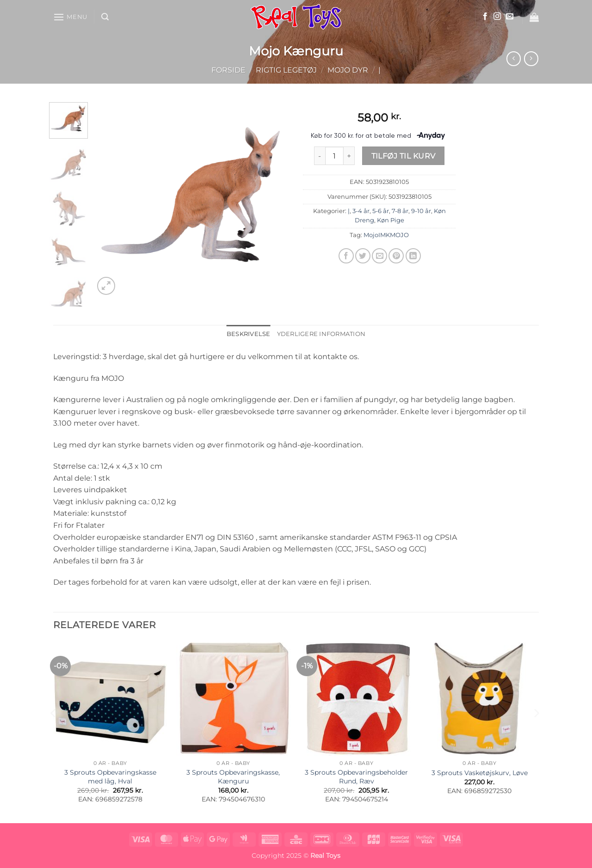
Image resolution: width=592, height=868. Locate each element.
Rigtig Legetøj (286, 70)
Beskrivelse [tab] (249, 334)
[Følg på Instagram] (497, 17)
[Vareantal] (334, 156)
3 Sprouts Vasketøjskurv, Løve (480, 773)
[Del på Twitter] (363, 256)
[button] (70, 17)
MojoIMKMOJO (386, 235)
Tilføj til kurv (404, 156)
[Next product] (514, 58)
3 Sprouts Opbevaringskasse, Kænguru (233, 777)
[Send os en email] (510, 17)
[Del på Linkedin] (413, 256)
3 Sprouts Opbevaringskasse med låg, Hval (110, 777)
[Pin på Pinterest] (396, 256)
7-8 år (400, 211)
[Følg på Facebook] (485, 17)
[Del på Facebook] (346, 256)
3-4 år (361, 211)
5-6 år (381, 211)
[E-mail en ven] (379, 256)
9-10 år (421, 211)
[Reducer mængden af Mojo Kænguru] (320, 156)
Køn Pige (391, 220)
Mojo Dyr (348, 70)
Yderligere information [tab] (321, 334)
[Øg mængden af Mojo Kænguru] (349, 156)
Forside (228, 70)
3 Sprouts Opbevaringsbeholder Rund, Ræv (356, 777)
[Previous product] (531, 58)
